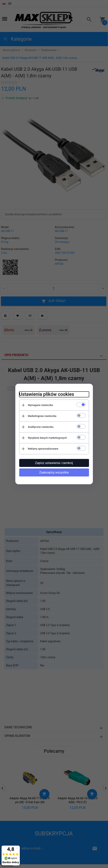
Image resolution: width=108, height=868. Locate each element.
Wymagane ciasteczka (41, 405)
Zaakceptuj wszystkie (54, 472)
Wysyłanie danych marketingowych (48, 438)
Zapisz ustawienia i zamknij (54, 463)
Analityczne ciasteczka (41, 427)
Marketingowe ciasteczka (42, 416)
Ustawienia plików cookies (47, 394)
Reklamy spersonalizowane (43, 449)
